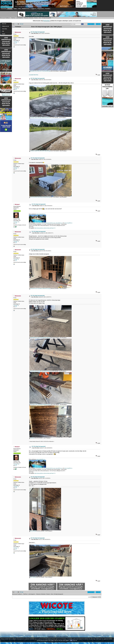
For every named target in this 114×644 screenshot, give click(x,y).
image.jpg (32, 438)
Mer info (75, 640)
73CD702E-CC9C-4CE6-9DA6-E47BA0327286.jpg (40, 405)
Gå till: (89, 597)
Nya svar (4, 24)
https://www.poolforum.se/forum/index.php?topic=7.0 (45, 228)
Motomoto (18, 32)
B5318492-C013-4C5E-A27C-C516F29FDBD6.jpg (40, 71)
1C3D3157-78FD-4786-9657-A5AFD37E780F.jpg (40, 117)
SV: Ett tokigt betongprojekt (38, 32)
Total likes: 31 (16, 42)
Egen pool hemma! (6, 94)
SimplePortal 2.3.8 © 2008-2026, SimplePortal (58, 636)
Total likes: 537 (16, 222)
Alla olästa (5, 29)
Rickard (36, 18)
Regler (4, 34)
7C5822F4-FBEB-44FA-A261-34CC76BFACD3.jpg (40, 151)
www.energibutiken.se (41, 214)
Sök (3, 31)
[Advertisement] (6, 158)
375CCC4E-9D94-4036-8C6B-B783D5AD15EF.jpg (40, 197)
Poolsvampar (46, 21)
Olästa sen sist (6, 26)
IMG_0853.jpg (33, 531)
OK (71, 640)
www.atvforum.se (59, 223)
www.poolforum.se (40, 223)
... (16, 24)
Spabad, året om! (6, 95)
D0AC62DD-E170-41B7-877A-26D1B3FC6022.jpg (40, 338)
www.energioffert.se (68, 223)
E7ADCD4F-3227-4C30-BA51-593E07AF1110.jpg (40, 288)
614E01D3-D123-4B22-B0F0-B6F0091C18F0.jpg (40, 371)
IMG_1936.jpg (33, 577)
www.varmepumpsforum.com (49, 223)
